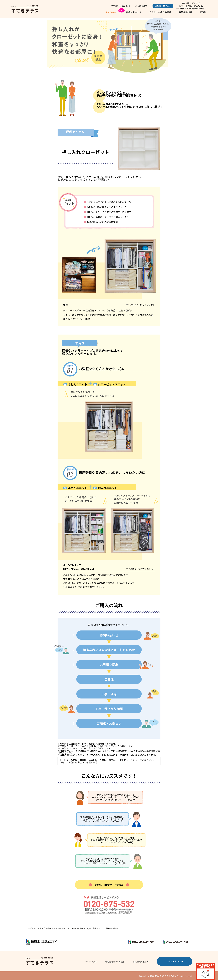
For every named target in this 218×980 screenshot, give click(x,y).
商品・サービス (134, 12)
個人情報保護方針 (141, 962)
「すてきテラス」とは (120, 6)
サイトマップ (91, 962)
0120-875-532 (193, 6)
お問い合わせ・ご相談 (109, 885)
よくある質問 (141, 6)
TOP (28, 928)
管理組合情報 (186, 12)
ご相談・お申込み (163, 6)
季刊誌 (203, 12)
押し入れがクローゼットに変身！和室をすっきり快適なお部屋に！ (93, 928)
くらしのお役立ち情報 (160, 12)
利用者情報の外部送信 (115, 962)
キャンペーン (112, 12)
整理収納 (57, 928)
